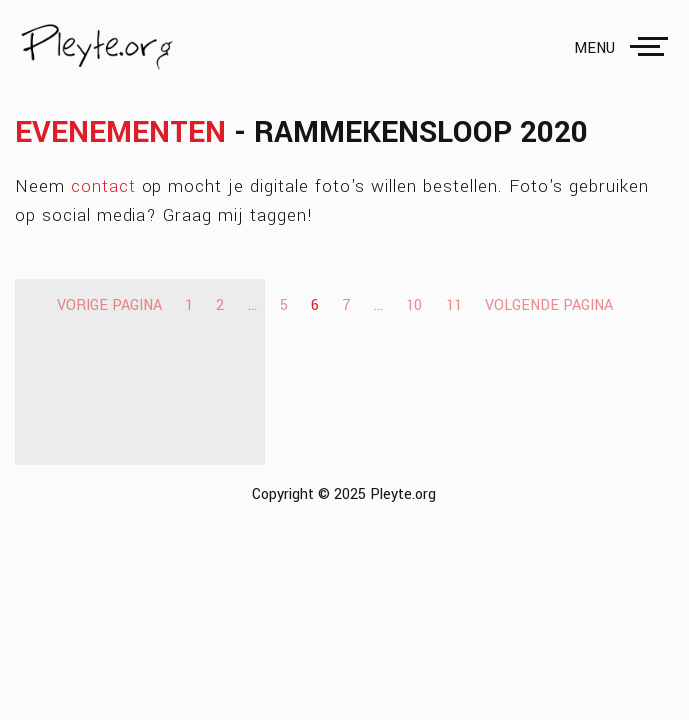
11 (454, 305)
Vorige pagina (109, 305)
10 (414, 305)
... (252, 305)
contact (103, 186)
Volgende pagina (549, 305)
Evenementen (120, 132)
